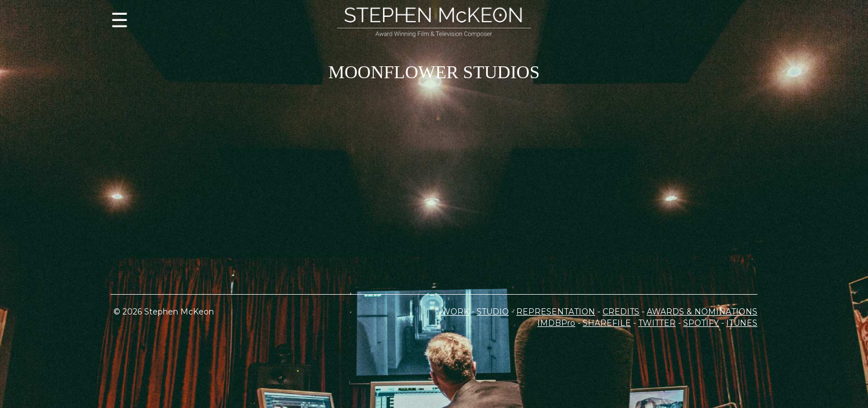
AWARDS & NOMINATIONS (702, 363)
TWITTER (657, 374)
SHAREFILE (607, 374)
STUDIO (493, 363)
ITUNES (742, 374)
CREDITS (621, 363)
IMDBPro (556, 374)
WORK (455, 363)
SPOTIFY (701, 374)
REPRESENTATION (556, 363)
